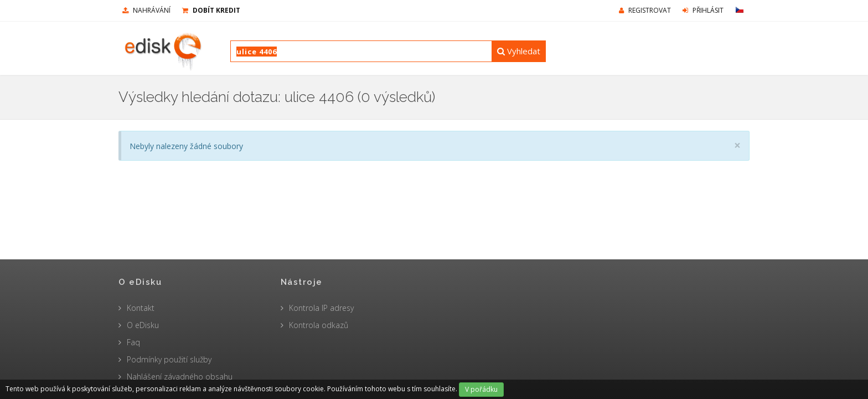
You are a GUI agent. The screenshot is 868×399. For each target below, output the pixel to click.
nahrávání (146, 10)
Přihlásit (703, 10)
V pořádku (481, 389)
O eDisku (143, 325)
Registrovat (645, 10)
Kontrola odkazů (319, 325)
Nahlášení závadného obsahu (180, 377)
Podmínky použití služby (169, 359)
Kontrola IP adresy (321, 308)
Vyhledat (519, 51)
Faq (133, 342)
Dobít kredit (211, 10)
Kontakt (141, 308)
